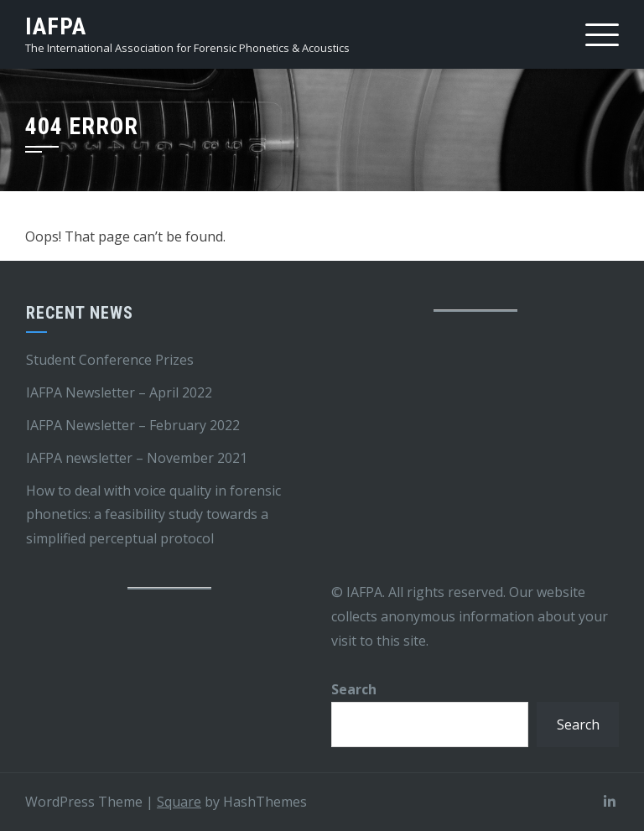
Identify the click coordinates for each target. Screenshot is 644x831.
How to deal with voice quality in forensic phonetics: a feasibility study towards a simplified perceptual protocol (153, 515)
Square (179, 802)
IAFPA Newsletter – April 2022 (119, 392)
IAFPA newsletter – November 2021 (137, 458)
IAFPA (56, 26)
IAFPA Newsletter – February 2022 (133, 425)
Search (354, 689)
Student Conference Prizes (110, 360)
